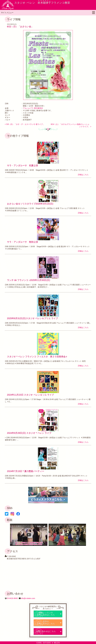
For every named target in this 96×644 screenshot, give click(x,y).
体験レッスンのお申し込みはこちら (46, 614)
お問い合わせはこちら (46, 631)
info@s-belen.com (28, 598)
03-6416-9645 (12, 598)
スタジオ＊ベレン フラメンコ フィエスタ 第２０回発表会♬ (37, 357)
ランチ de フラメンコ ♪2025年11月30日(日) (29, 280)
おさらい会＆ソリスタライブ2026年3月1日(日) (30, 204)
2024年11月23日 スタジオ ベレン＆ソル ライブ (30, 395)
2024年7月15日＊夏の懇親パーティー (26, 471)
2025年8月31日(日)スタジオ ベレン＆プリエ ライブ (32, 318)
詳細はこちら (83, 175)
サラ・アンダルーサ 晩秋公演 (22, 242)
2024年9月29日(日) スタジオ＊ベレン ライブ (29, 433)
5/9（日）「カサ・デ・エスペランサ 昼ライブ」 (25, 124)
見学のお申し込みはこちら (46, 623)
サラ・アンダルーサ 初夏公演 (22, 166)
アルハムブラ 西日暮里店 (33, 108)
